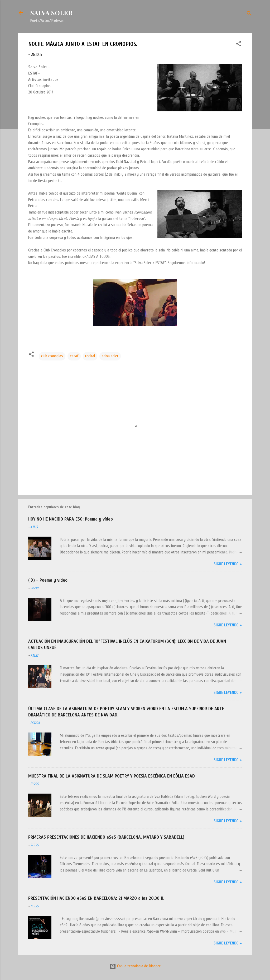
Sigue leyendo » (228, 564)
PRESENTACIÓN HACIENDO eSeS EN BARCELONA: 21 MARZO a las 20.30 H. (96, 898)
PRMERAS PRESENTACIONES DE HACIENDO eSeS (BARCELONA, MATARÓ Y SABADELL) (106, 837)
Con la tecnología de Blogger (135, 966)
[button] (239, 45)
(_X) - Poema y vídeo (48, 580)
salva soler (110, 356)
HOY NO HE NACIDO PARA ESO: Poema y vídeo (71, 519)
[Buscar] (249, 14)
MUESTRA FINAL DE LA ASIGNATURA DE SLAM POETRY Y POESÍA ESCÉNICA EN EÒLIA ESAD (112, 776)
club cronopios (52, 356)
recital (90, 356)
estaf (74, 356)
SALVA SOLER (51, 13)
